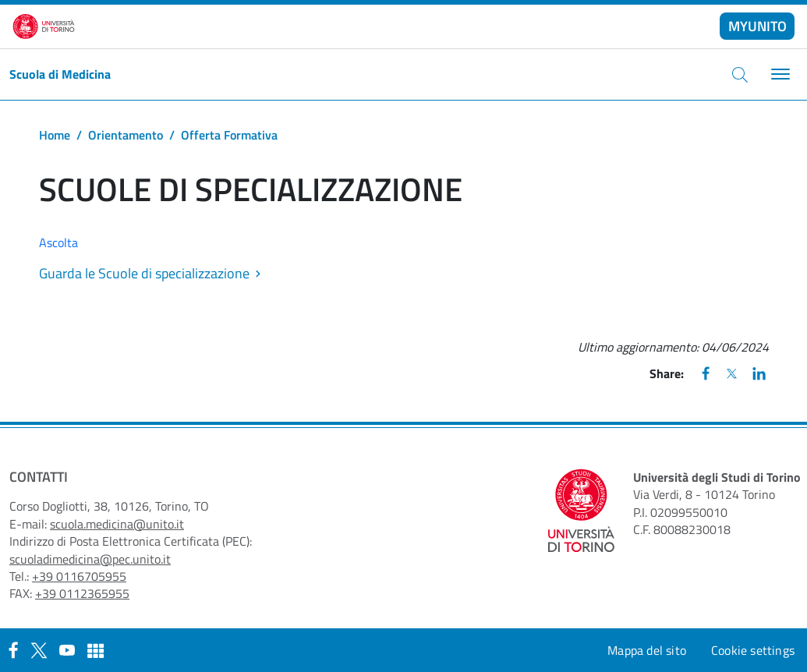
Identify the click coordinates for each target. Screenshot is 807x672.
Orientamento (126, 135)
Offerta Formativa (229, 135)
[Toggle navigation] (779, 74)
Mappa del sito (647, 650)
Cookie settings (753, 650)
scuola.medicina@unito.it (117, 524)
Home (55, 135)
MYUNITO (757, 26)
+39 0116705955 (79, 576)
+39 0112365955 (82, 593)
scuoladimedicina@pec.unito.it (90, 559)
